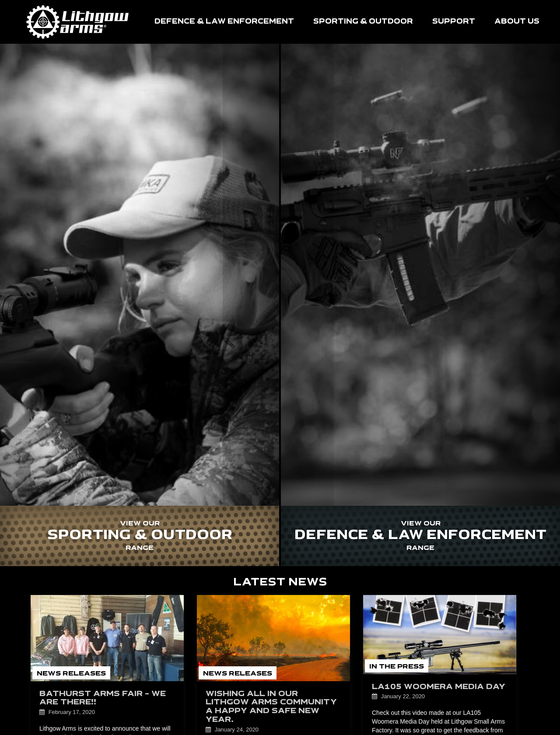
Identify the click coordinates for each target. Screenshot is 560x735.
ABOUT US (517, 22)
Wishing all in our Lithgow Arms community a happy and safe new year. (271, 707)
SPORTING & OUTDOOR (363, 22)
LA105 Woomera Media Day (439, 687)
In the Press (397, 667)
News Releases (71, 674)
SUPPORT (454, 22)
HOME (78, 22)
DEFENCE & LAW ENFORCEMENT (224, 22)
